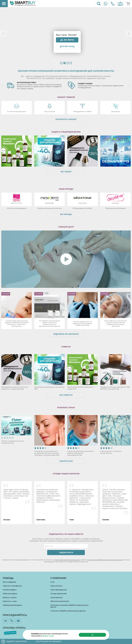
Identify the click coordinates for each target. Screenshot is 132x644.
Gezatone (82, 203)
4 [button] (71, 63)
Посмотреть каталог (66, 119)
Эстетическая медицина (16, 111)
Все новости (66, 395)
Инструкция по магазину (49, 641)
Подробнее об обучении (66, 334)
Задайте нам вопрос (17, 641)
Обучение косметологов (60, 601)
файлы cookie (48, 636)
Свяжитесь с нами (10, 601)
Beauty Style (17, 203)
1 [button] (61, 63)
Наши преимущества (59, 590)
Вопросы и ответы (10, 597)
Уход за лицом (50, 111)
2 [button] (64, 63)
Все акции (66, 172)
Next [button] (129, 34)
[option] (36, 86)
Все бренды (66, 214)
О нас (53, 582)
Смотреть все (66, 461)
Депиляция (116, 111)
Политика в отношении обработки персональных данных (69, 606)
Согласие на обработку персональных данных (104, 560)
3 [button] (68, 63)
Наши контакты (56, 586)
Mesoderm (49, 203)
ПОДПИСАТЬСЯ (66, 552)
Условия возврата (10, 590)
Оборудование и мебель (83, 111)
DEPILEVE (116, 203)
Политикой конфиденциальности (67, 560)
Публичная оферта (10, 594)
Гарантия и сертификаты (12, 586)
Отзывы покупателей (58, 594)
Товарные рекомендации (12, 605)
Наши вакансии (57, 597)
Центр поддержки (9, 582)
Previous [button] (3, 34)
